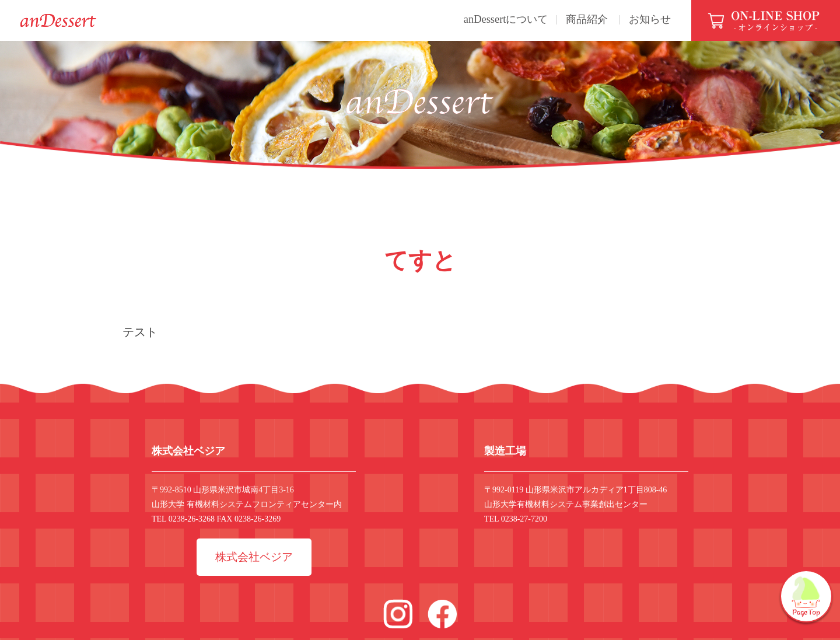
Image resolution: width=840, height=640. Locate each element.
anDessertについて (475, 20)
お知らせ (643, 20)
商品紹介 (565, 20)
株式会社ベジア (254, 563)
